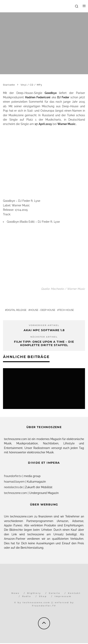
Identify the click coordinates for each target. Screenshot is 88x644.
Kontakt (74, 593)
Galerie (54, 593)
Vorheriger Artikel (44, 325)
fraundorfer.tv (13, 476)
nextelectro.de (13, 487)
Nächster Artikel (44, 337)
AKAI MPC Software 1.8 (44, 330)
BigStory (34, 593)
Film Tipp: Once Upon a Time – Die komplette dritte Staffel (44, 343)
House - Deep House (43, 310)
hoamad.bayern (14, 482)
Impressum (63, 596)
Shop (43, 596)
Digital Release (16, 310)
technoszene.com (15, 493)
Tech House (66, 310)
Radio (27, 596)
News (15, 593)
